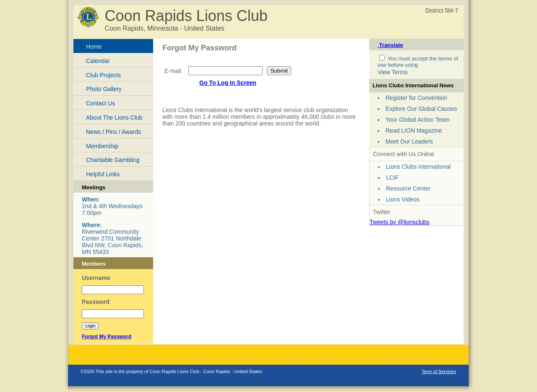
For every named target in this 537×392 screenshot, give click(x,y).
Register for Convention (416, 98)
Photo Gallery (104, 89)
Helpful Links (103, 174)
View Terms (393, 72)
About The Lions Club (114, 118)
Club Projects (103, 75)
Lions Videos (403, 199)
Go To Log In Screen (228, 83)
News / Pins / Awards (113, 132)
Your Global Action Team (418, 120)
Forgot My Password (107, 337)
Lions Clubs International (418, 167)
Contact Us (100, 103)
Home (94, 47)
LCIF (392, 178)
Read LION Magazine (414, 131)
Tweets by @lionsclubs (400, 222)
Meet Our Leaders (409, 141)
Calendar (98, 61)
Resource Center (408, 188)
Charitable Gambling (113, 160)
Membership (102, 146)
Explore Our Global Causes (421, 109)
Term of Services (439, 371)
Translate (390, 45)
